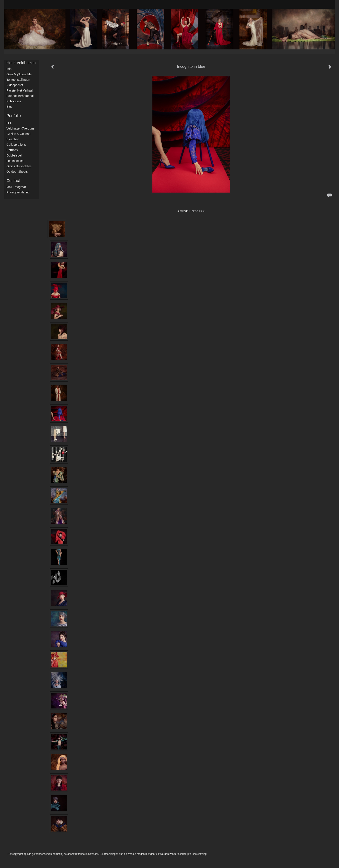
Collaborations (16, 145)
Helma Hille (197, 211)
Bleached (13, 139)
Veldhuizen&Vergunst (21, 128)
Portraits (12, 150)
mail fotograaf (16, 187)
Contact (13, 181)
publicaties (14, 101)
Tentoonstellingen (18, 80)
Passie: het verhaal (20, 90)
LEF (9, 123)
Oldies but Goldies (19, 166)
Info (9, 69)
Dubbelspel (14, 155)
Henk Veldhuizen (21, 63)
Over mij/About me (19, 74)
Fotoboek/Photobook (20, 96)
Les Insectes (15, 161)
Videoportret (15, 85)
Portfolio (14, 116)
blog (10, 107)
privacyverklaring (18, 192)
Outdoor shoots (17, 172)
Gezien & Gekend (18, 134)
